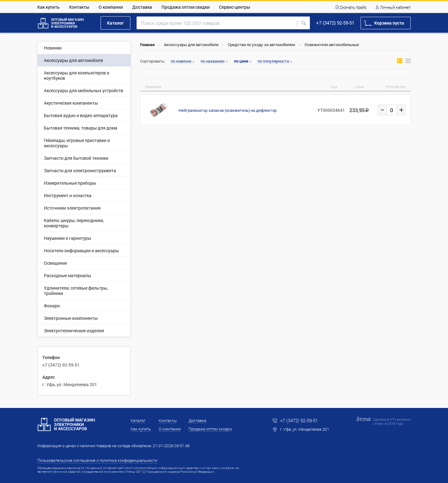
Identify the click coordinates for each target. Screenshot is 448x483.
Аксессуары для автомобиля (191, 45)
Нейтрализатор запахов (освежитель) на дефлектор (228, 110)
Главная (147, 45)
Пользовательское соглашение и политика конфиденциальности (97, 460)
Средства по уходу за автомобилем (261, 45)
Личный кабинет (395, 7)
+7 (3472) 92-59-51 (335, 23)
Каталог (115, 23)
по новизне (181, 61)
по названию (213, 61)
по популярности (273, 61)
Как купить (49, 7)
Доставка (142, 7)
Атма (378, 423)
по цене (241, 61)
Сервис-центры (235, 7)
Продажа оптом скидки (186, 7)
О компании (111, 7)
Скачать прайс (353, 7)
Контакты (79, 7)
